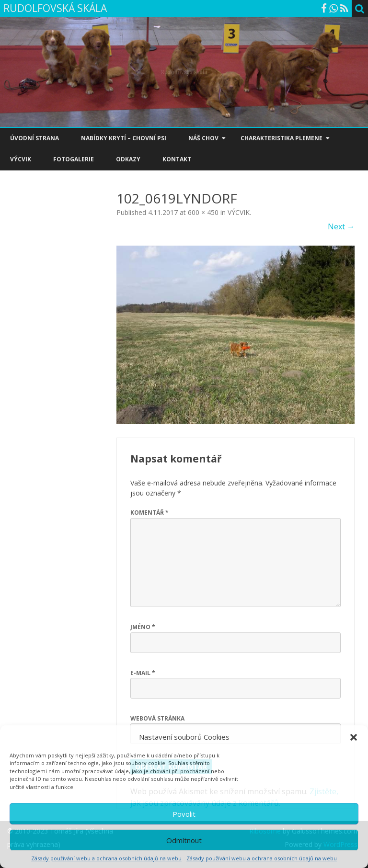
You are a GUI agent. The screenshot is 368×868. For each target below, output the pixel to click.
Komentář (149, 513)
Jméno (143, 627)
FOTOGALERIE (74, 159)
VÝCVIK (21, 159)
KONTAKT (177, 159)
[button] (354, 737)
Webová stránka (157, 718)
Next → (341, 226)
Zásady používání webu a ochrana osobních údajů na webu (106, 858)
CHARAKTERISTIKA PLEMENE (282, 138)
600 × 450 (203, 212)
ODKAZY (128, 159)
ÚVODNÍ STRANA (34, 138)
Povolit (184, 814)
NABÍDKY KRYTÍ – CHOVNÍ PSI (124, 138)
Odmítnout (184, 840)
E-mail (143, 673)
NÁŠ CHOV (203, 138)
